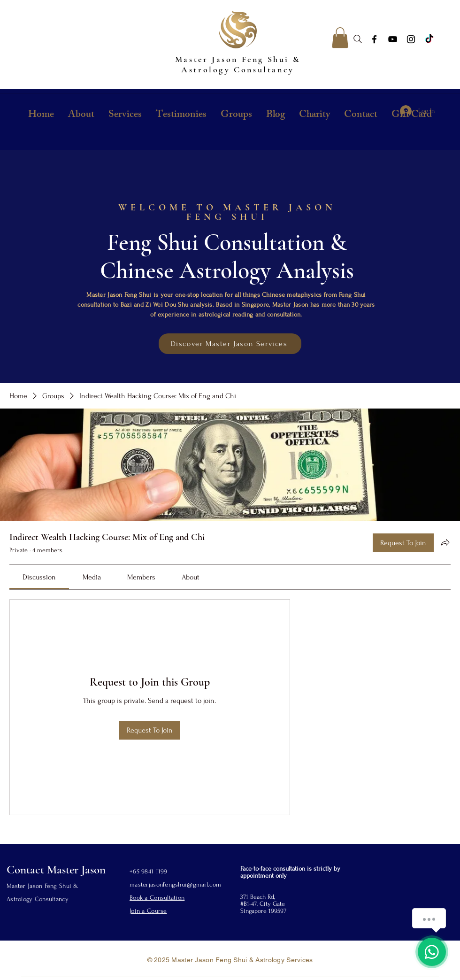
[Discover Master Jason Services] (230, 344)
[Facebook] (374, 39)
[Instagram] (411, 39)
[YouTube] (393, 39)
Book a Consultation (157, 898)
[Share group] (445, 542)
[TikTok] (429, 39)
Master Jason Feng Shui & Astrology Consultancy (238, 64)
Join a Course (148, 911)
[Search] (358, 39)
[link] (39, 577)
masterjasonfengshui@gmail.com (175, 884)
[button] (340, 38)
